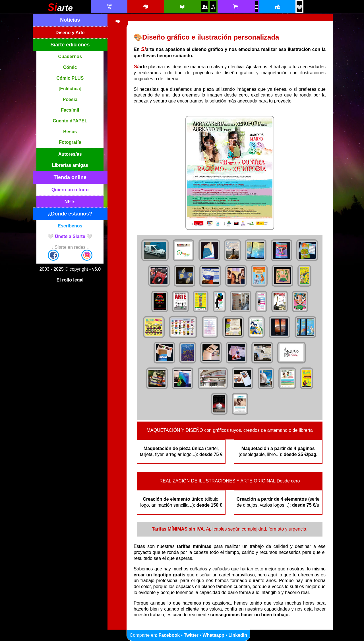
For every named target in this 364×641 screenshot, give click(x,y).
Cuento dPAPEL (70, 121)
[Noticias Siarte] (109, 7)
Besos (70, 132)
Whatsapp (213, 635)
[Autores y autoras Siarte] (204, 7)
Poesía (70, 99)
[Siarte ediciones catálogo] (182, 7)
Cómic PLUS (70, 78)
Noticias (70, 20)
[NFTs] (257, 7)
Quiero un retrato (70, 190)
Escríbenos (70, 226)
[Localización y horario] (277, 7)
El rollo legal (70, 280)
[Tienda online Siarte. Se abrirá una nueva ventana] (236, 7)
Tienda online (70, 177)
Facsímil (70, 110)
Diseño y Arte (70, 33)
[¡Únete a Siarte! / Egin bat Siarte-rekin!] (299, 7)
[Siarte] (60, 9)
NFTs (70, 202)
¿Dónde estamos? (70, 214)
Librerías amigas (70, 165)
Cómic (70, 67)
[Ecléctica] (70, 89)
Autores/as (70, 154)
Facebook (169, 635)
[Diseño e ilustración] (145, 7)
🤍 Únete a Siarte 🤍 (70, 236)
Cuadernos (70, 57)
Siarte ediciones (70, 45)
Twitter (191, 635)
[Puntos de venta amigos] (213, 7)
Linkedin (238, 635)
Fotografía (70, 142)
